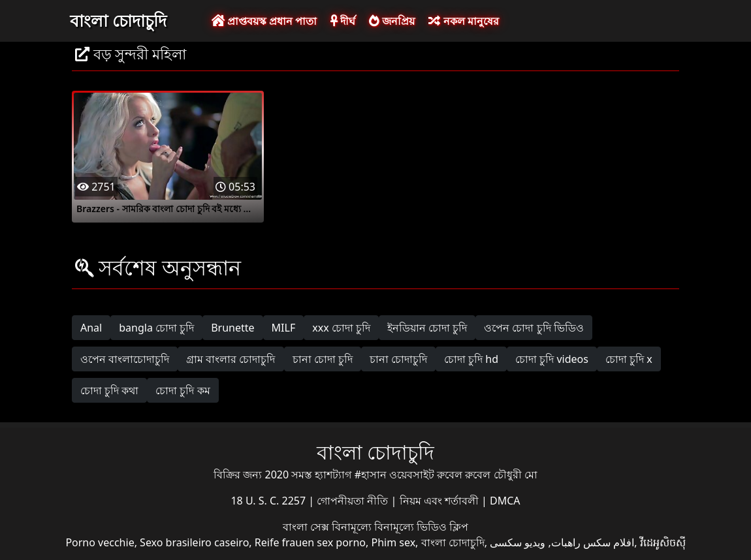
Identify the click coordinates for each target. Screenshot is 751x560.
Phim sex (393, 542)
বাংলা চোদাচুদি (118, 20)
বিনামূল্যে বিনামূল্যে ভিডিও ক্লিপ (400, 527)
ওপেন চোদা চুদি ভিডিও (534, 328)
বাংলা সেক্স (307, 527)
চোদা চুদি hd (471, 359)
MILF (284, 328)
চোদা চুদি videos (552, 359)
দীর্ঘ (343, 21)
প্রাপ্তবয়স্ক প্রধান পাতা (264, 21)
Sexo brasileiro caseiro (194, 542)
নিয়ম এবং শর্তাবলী (440, 501)
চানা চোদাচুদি (398, 359)
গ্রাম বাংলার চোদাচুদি (231, 359)
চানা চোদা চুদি (323, 359)
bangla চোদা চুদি (156, 328)
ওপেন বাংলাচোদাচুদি (125, 359)
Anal (91, 328)
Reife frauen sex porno (310, 542)
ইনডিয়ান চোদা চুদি (427, 328)
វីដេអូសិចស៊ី (663, 542)
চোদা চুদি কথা (109, 390)
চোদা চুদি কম (183, 390)
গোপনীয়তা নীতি (354, 501)
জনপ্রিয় (392, 21)
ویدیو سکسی (518, 542)
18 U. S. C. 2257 (269, 501)
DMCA (505, 501)
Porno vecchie (100, 542)
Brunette (232, 328)
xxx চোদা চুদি (341, 328)
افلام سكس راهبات (593, 542)
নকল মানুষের (463, 21)
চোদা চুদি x (629, 359)
